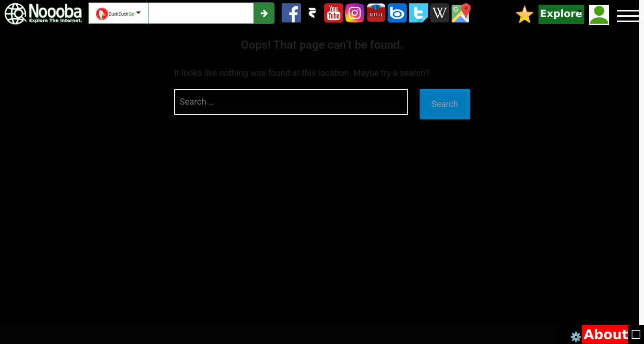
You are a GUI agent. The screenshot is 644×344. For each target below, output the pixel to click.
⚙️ (576, 336)
